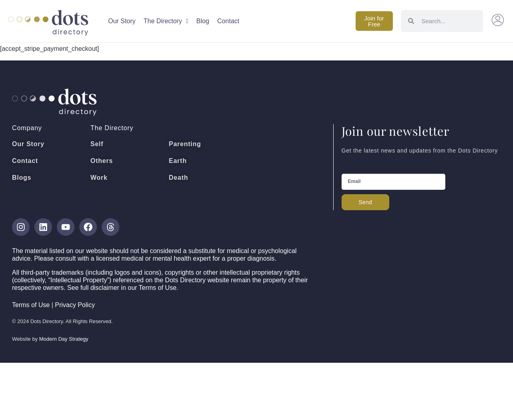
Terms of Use (31, 305)
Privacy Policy (75, 305)
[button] (498, 21)
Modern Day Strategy (64, 339)
